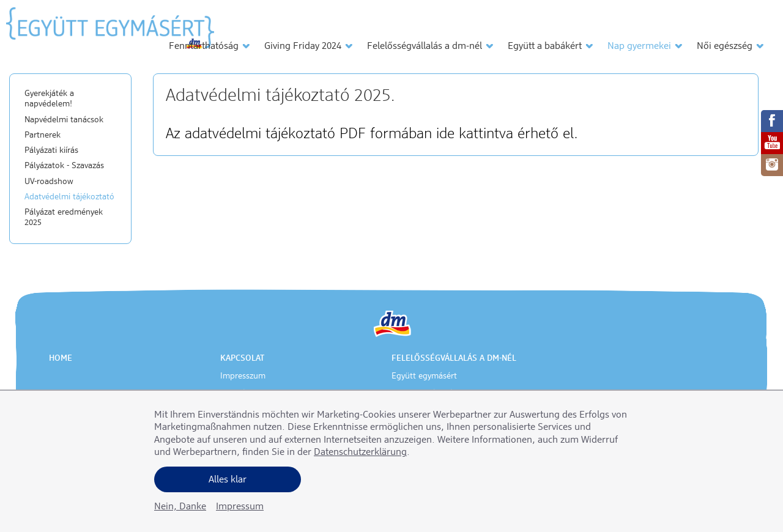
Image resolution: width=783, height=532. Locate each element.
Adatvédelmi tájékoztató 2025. (280, 96)
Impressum (240, 507)
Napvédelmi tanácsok (64, 120)
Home (61, 358)
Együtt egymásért (424, 376)
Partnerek (43, 135)
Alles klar (228, 480)
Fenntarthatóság (204, 46)
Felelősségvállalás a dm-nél (425, 46)
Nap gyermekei (639, 46)
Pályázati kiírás (51, 150)
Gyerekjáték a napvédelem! (49, 99)
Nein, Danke (180, 507)
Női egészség (725, 46)
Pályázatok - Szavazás (64, 166)
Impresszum (243, 376)
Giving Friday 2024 (303, 46)
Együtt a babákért (545, 46)
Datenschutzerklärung (360, 453)
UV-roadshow (49, 182)
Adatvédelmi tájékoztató (69, 197)
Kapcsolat (242, 358)
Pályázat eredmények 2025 (64, 217)
